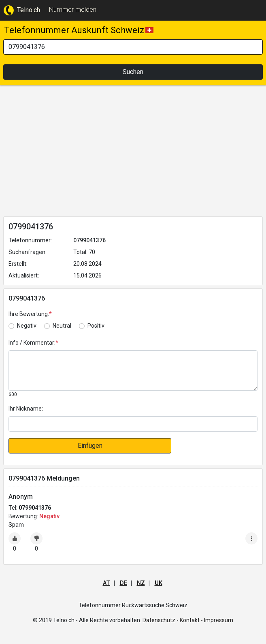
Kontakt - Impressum (206, 620)
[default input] (133, 424)
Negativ (27, 326)
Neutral (62, 326)
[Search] (133, 47)
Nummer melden (73, 10)
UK (159, 583)
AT (106, 583)
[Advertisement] (133, 153)
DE (123, 583)
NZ (141, 583)
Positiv (96, 326)
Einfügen (90, 446)
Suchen (133, 72)
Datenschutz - (161, 620)
